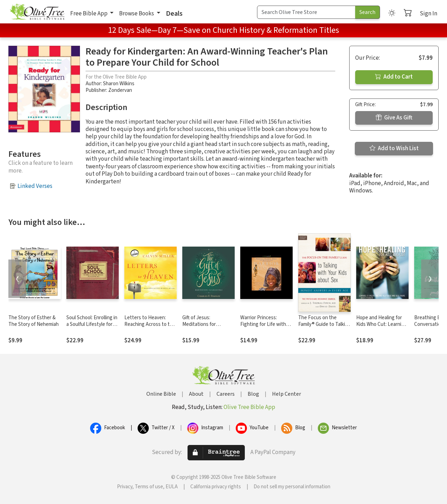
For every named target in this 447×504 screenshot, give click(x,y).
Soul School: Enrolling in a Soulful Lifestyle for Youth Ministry (92, 324)
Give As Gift (394, 118)
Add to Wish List (394, 148)
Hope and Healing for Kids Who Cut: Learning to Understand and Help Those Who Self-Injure (382, 328)
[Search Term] (306, 12)
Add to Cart (394, 77)
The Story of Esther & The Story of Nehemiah (34, 321)
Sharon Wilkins (119, 84)
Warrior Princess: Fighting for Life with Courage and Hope (263, 324)
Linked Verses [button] (35, 186)
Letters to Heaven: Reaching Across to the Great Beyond (150, 324)
